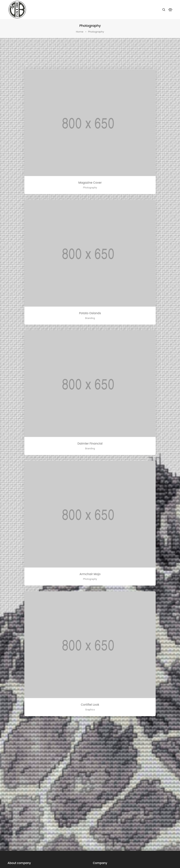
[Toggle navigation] (170, 10)
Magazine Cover (90, 183)
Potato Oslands (90, 313)
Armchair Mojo (90, 574)
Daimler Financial (90, 444)
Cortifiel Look (90, 705)
